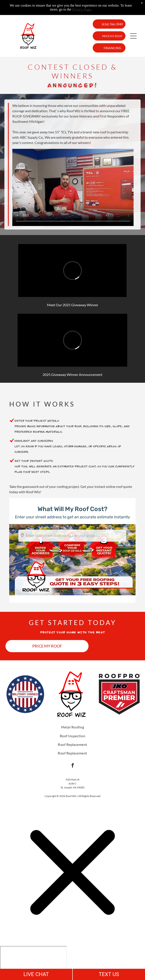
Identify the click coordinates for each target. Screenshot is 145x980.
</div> (33, 963)
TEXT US (109, 974)
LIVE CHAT (36, 974)
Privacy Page (81, 9)
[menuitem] (72, 727)
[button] (133, 36)
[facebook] (73, 766)
